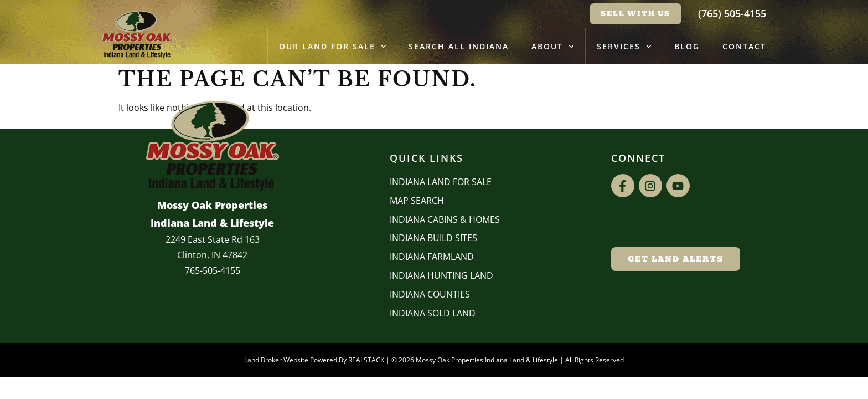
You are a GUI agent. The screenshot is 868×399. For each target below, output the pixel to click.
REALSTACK (366, 360)
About (553, 47)
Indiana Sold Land (433, 313)
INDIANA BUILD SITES (433, 238)
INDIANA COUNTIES (430, 294)
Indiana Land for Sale (441, 182)
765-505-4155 (213, 270)
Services (624, 47)
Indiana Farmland (432, 257)
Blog (687, 46)
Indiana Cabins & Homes (445, 219)
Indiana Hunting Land (441, 275)
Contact (744, 46)
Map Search (417, 201)
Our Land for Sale (333, 47)
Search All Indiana (459, 46)
